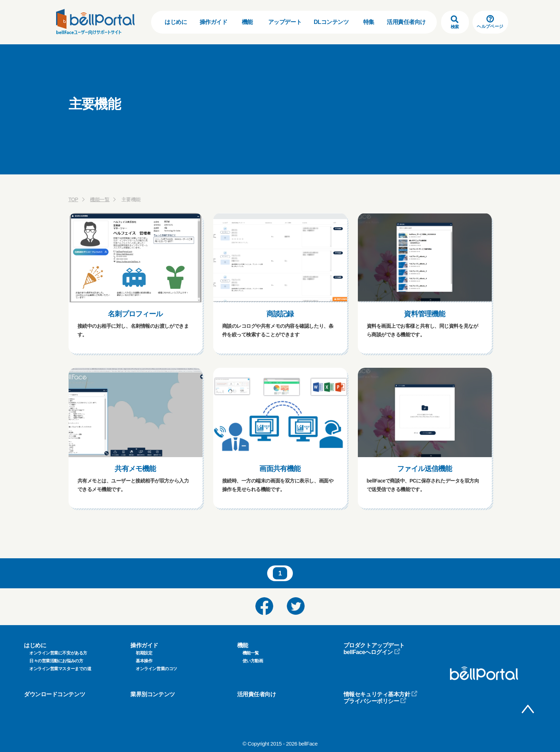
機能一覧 (100, 199)
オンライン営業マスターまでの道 (60, 669)
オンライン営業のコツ (156, 669)
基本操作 (144, 661)
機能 (247, 22)
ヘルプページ (490, 22)
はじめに (176, 22)
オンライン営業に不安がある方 (58, 653)
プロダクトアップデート (374, 645)
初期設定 (144, 653)
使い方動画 (253, 661)
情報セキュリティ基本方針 (381, 694)
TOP (73, 199)
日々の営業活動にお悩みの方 (56, 661)
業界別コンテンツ (152, 694)
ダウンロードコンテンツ (54, 694)
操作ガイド (214, 22)
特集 (369, 22)
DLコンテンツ (331, 22)
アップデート (285, 22)
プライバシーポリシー (375, 701)
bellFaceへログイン (372, 652)
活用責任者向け (406, 22)
